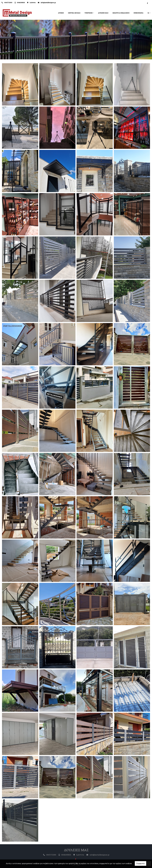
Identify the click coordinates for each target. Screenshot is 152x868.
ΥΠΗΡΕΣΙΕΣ (89, 13)
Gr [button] (149, 13)
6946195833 (21, 3)
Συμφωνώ (140, 863)
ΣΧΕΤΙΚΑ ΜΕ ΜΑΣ (74, 13)
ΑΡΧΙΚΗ (61, 13)
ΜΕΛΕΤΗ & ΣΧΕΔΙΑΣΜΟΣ (121, 13)
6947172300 (8, 3)
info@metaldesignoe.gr (48, 3)
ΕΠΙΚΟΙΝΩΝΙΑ (138, 13)
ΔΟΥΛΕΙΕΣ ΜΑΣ (103, 13)
